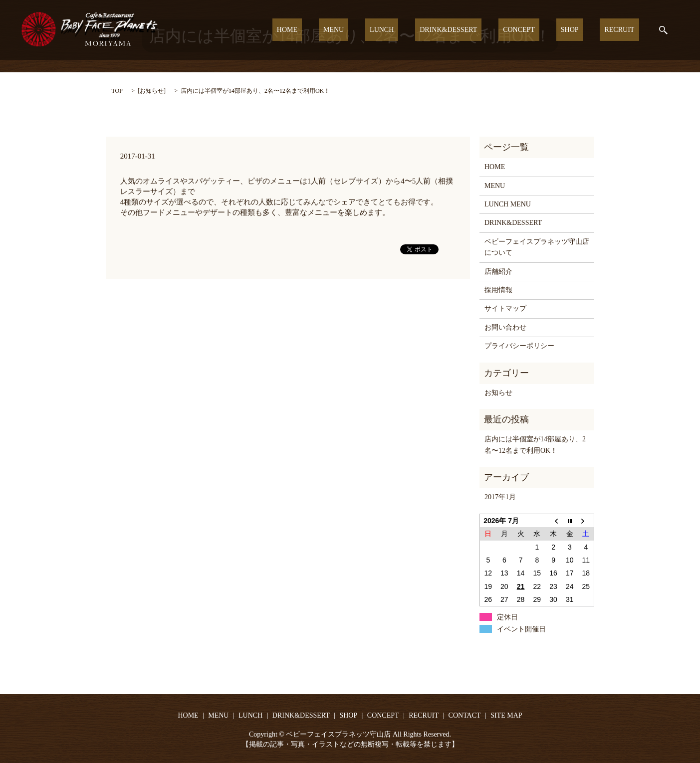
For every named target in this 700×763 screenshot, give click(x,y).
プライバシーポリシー (519, 346)
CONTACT (465, 715)
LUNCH (423, 30)
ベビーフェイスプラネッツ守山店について (537, 247)
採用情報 (498, 290)
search (663, 30)
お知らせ (152, 91)
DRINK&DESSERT (480, 30)
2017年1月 (500, 497)
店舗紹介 (498, 272)
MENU (384, 30)
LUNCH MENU (508, 204)
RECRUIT (624, 30)
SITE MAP (506, 715)
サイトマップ (505, 308)
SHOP (583, 30)
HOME (347, 30)
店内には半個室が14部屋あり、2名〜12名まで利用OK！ (535, 445)
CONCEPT (542, 30)
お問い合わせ (505, 327)
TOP (117, 91)
